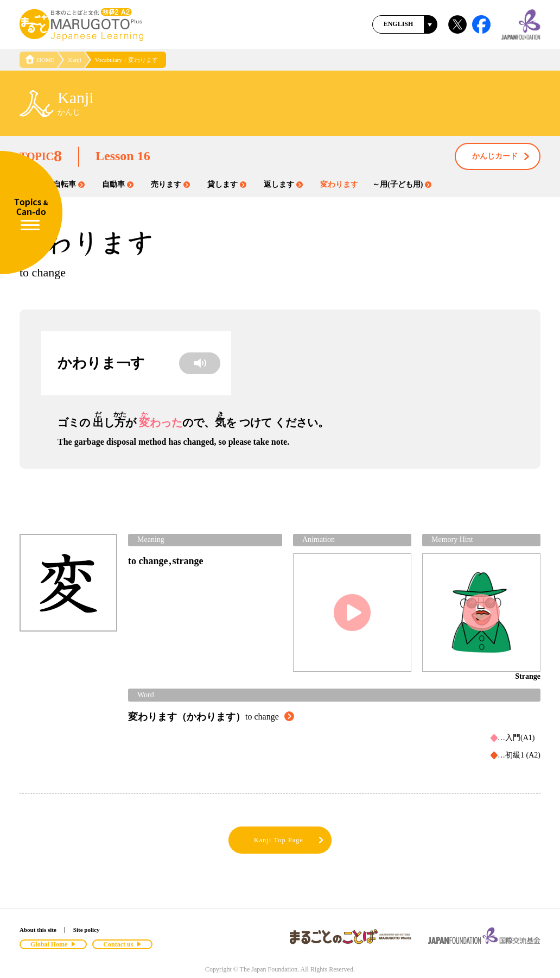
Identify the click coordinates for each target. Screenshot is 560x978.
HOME (40, 60)
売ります (170, 184)
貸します (227, 184)
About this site (38, 930)
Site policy (87, 930)
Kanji (74, 60)
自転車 (69, 184)
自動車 (118, 184)
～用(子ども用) (402, 184)
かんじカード (501, 157)
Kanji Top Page (289, 840)
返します (283, 184)
